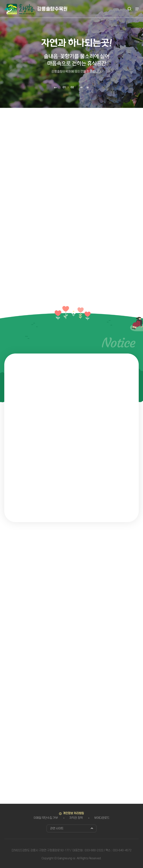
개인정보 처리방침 (73, 813)
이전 (55, 87)
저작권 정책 (76, 818)
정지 (88, 87)
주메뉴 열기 (137, 9)
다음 (81, 87)
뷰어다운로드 (102, 818)
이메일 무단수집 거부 (46, 818)
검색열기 (130, 9)
